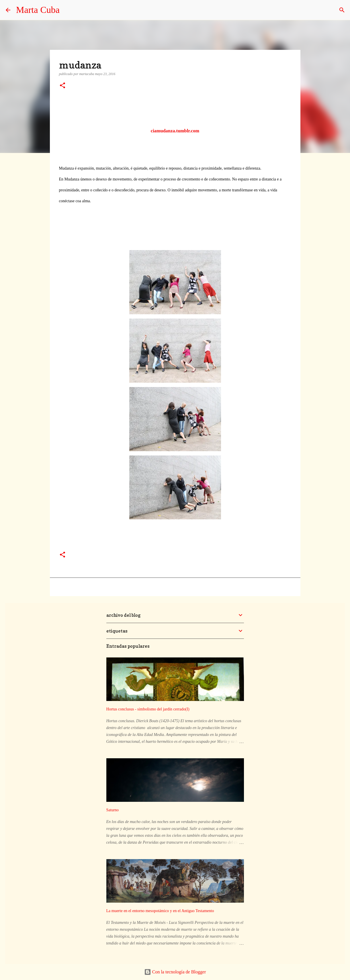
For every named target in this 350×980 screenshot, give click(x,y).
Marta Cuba (38, 10)
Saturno (113, 810)
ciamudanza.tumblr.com (175, 131)
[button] (62, 86)
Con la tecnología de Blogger (175, 972)
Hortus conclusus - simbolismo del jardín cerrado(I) (148, 709)
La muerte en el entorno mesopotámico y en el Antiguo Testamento (160, 911)
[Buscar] (342, 10)
